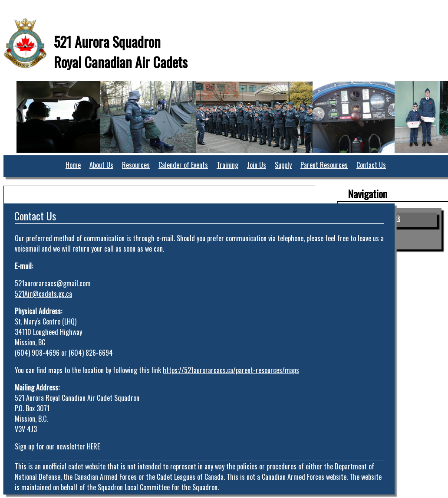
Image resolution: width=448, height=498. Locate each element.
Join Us (257, 165)
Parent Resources (324, 165)
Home (73, 165)
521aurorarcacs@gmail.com (53, 283)
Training (227, 165)
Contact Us (371, 165)
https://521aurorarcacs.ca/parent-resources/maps (231, 370)
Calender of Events (183, 165)
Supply (283, 165)
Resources (136, 165)
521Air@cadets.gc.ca (43, 294)
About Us (101, 165)
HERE (93, 446)
